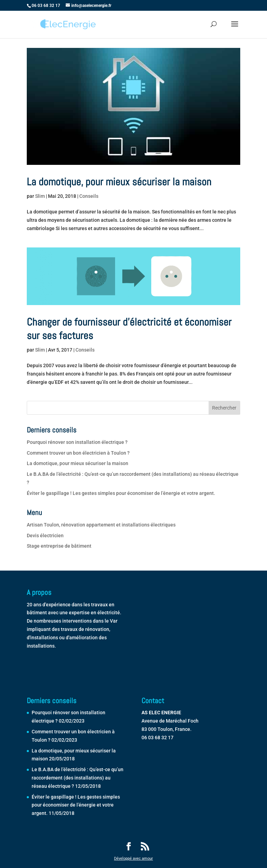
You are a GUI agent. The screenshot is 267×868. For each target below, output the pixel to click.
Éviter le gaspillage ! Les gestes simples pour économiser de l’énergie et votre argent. (121, 493)
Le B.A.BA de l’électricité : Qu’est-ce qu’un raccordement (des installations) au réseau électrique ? (78, 778)
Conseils (89, 196)
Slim (40, 196)
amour (147, 858)
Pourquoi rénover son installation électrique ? (77, 442)
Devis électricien (45, 536)
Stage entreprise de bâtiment (59, 546)
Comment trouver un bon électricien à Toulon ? (78, 453)
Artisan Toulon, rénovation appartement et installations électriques (101, 525)
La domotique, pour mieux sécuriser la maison (119, 182)
